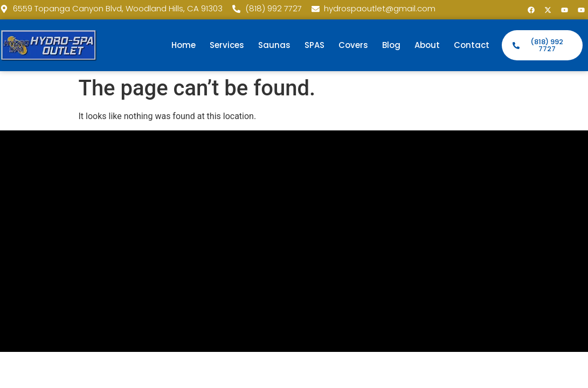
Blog (391, 45)
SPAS (314, 45)
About (427, 45)
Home (184, 45)
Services (227, 45)
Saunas (274, 45)
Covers (353, 45)
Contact (472, 45)
